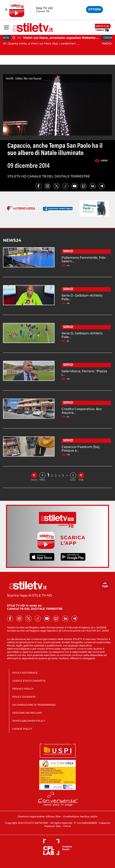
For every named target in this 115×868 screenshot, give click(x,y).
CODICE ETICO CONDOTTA (29, 681)
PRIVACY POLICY (23, 689)
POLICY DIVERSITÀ (24, 697)
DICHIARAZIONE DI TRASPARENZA (34, 705)
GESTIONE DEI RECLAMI (27, 713)
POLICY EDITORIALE (25, 673)
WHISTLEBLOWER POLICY (29, 721)
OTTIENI (94, 9)
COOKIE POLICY (22, 729)
